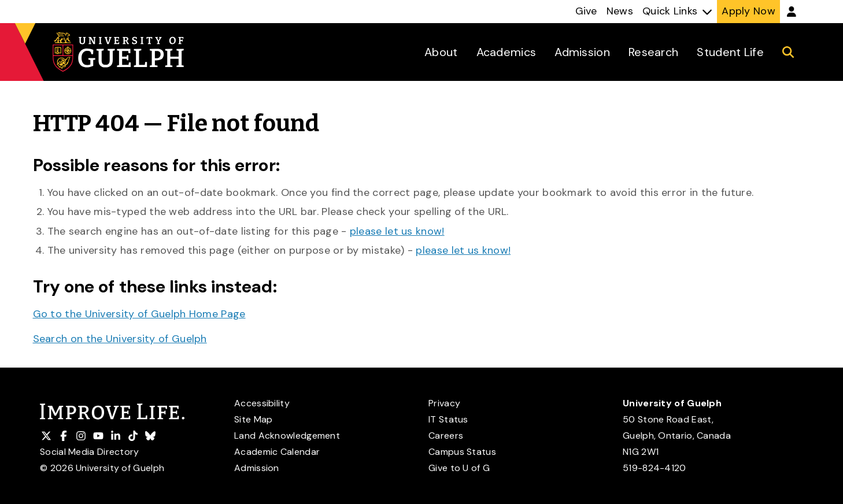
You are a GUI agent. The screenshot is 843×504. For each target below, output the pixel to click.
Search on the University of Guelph (120, 339)
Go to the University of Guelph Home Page (139, 314)
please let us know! (397, 231)
